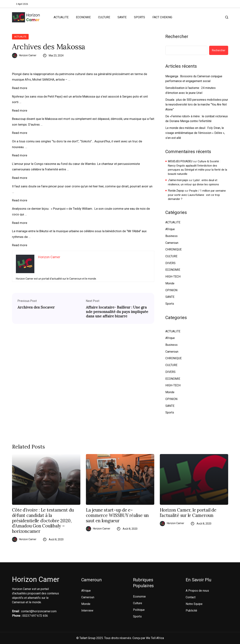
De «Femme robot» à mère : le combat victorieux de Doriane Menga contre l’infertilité (197, 119)
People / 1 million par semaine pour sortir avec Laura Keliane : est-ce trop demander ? (197, 195)
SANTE (122, 17)
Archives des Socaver (36, 307)
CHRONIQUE (173, 249)
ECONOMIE (83, 17)
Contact (191, 597)
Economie (139, 597)
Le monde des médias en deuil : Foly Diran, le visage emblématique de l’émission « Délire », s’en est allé (195, 133)
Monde (170, 283)
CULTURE (104, 17)
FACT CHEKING (162, 17)
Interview (87, 611)
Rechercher (177, 37)
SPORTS (139, 17)
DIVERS (170, 263)
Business (171, 236)
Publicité (191, 611)
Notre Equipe (194, 604)
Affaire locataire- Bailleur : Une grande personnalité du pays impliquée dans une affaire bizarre (117, 312)
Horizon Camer (28, 55)
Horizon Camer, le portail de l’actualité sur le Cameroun (188, 513)
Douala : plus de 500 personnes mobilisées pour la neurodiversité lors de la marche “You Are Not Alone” (197, 105)
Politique (139, 610)
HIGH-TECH (173, 277)
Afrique (170, 229)
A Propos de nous (197, 591)
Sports (170, 304)
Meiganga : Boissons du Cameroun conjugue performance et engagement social (194, 79)
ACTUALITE (61, 17)
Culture (138, 603)
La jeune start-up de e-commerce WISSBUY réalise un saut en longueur (117, 515)
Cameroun (172, 243)
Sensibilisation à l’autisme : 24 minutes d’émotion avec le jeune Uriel (190, 90)
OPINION (171, 290)
